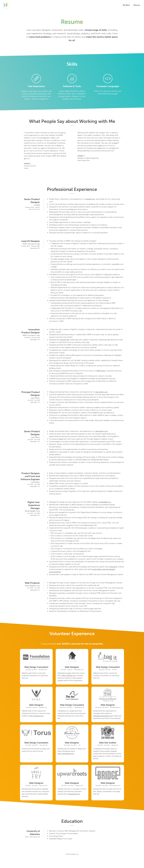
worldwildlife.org (105, 502)
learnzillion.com (102, 392)
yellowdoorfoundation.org (103, 720)
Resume (136, 5)
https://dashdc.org (76, 676)
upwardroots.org (64, 805)
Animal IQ (113, 567)
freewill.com (90, 199)
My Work (126, 5)
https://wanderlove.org (66, 761)
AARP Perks (101, 371)
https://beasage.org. (42, 720)
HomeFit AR (64, 340)
